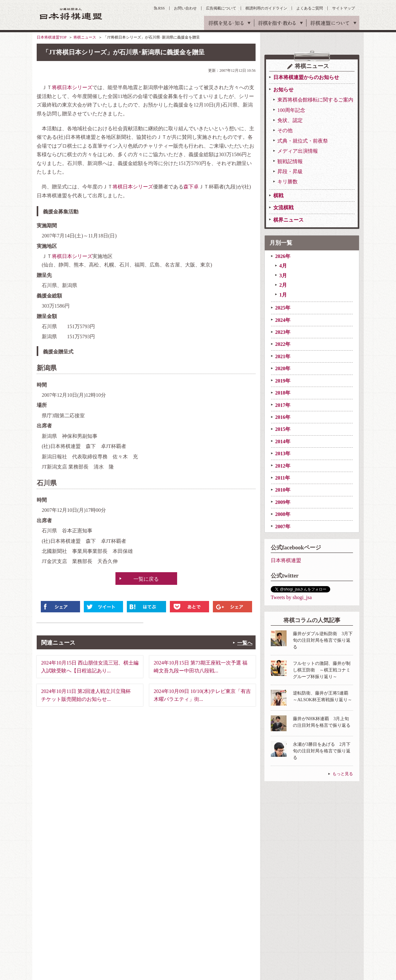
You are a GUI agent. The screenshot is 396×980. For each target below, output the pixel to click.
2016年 (283, 417)
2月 (283, 285)
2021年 (283, 356)
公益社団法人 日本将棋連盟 (71, 14)
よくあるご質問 (310, 8)
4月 (283, 266)
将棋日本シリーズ (72, 87)
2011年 (283, 478)
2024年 (283, 320)
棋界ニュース (288, 220)
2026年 (283, 256)
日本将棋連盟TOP (52, 37)
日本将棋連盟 (286, 560)
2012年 (283, 466)
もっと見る (343, 774)
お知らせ (283, 90)
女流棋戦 (283, 208)
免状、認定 (290, 120)
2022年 (283, 344)
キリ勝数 (288, 182)
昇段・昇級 (290, 171)
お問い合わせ (185, 8)
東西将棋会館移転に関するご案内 (315, 100)
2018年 (283, 393)
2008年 (283, 514)
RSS (161, 8)
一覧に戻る (146, 579)
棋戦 (278, 196)
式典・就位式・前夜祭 (303, 141)
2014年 (283, 441)
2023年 (283, 332)
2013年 (283, 453)
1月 (283, 295)
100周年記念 (291, 110)
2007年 (283, 527)
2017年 (283, 405)
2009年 (283, 502)
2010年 (283, 490)
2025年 (283, 308)
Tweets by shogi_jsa (291, 597)
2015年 (283, 429)
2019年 (283, 381)
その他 (285, 130)
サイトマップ (343, 8)
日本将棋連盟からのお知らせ (306, 77)
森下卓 (191, 187)
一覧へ (245, 643)
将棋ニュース (85, 37)
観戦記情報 (290, 161)
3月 (283, 276)
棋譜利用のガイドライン (266, 8)
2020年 (283, 368)
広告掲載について (221, 8)
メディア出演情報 (298, 151)
